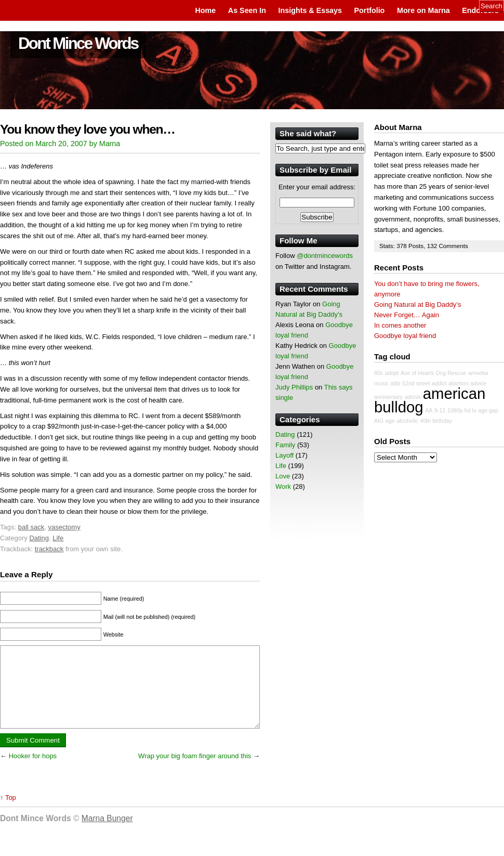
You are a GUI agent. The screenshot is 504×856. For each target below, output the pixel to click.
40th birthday (436, 421)
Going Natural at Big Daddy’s (417, 304)
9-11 (440, 410)
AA (429, 410)
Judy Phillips (294, 387)
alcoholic (407, 421)
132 (433, 246)
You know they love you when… (88, 129)
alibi (395, 383)
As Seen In (247, 10)
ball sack (31, 527)
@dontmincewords (325, 256)
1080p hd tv (462, 410)
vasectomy (64, 527)
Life (58, 538)
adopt (392, 373)
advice (478, 383)
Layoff (284, 455)
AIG (379, 421)
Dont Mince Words (78, 43)
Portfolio (370, 10)
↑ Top (8, 813)
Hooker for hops (33, 771)
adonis (413, 397)
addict (439, 383)
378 (402, 246)
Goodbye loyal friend (405, 336)
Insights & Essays (310, 10)
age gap (488, 410)
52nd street (416, 383)
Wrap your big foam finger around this (195, 771)
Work (283, 487)
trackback (49, 549)
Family (285, 445)
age (390, 421)
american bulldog (430, 400)
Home (205, 10)
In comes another (400, 325)
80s (379, 373)
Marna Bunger (107, 834)
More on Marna (423, 10)
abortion (459, 383)
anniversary (388, 397)
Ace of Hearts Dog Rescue (433, 373)
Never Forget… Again (407, 315)
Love (283, 476)
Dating (39, 538)
